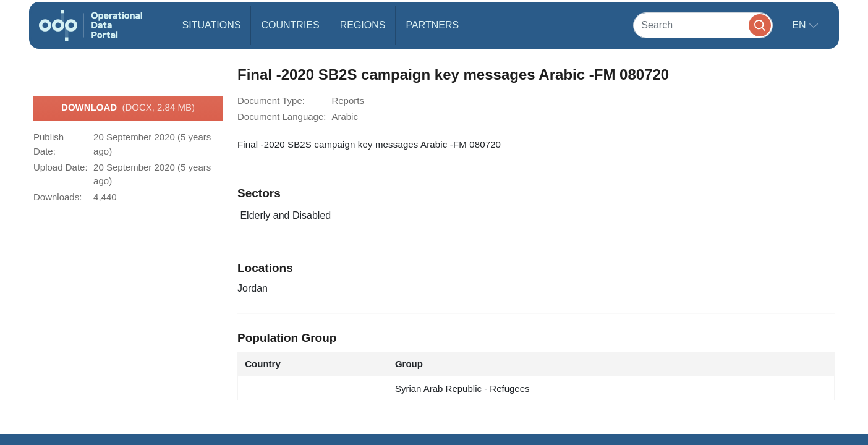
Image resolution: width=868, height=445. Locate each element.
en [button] (800, 25)
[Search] (703, 25)
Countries (290, 25)
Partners (432, 25)
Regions (363, 25)
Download (128, 108)
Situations (212, 25)
